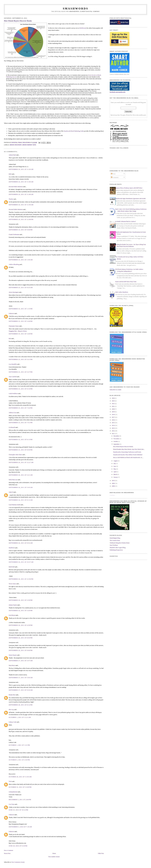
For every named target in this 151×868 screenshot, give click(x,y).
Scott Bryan (12, 615)
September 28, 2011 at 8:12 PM (21, 705)
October (116, 441)
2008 (113, 486)
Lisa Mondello (13, 364)
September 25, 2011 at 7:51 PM (21, 423)
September (117, 444)
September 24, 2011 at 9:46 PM (21, 230)
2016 (113, 420)
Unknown (11, 313)
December (116, 436)
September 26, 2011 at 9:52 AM (21, 543)
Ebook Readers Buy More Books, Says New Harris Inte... (129, 449)
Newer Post (7, 853)
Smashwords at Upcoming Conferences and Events (127, 452)
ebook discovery (16, 145)
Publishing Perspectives (116, 550)
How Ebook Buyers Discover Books (123, 447)
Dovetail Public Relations (16, 187)
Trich (10, 781)
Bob (10, 338)
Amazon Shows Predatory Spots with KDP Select (129, 188)
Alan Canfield (13, 377)
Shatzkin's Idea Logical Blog (118, 548)
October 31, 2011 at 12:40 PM (20, 787)
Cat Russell (12, 427)
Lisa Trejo (11, 804)
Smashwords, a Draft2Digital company (84, 11)
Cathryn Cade (12, 722)
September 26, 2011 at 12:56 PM (21, 579)
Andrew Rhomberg (14, 264)
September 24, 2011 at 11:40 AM (21, 182)
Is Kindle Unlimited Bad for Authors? (126, 221)
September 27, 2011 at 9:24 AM (21, 690)
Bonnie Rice (12, 695)
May (115, 469)
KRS (10, 174)
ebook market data (29, 145)
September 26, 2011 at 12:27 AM (21, 462)
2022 (113, 404)
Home (54, 853)
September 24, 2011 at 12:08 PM (21, 219)
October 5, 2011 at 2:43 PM (19, 760)
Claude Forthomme (14, 234)
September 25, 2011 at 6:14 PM (21, 389)
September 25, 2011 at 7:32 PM (21, 408)
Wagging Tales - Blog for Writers (18, 331)
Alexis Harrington (14, 292)
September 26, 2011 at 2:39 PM (21, 600)
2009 (113, 483)
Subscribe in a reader (116, 390)
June (115, 466)
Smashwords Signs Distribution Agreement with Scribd (130, 199)
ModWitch (12, 548)
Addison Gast (12, 413)
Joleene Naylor (13, 605)
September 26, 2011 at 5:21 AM (21, 475)
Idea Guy (11, 710)
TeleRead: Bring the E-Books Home (120, 543)
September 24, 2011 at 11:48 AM (21, 194)
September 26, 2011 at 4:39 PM (21, 625)
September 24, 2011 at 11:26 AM (21, 169)
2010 (113, 481)
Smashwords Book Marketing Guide (74, 131)
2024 (113, 398)
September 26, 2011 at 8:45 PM (21, 638)
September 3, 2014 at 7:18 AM (20, 827)
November (117, 439)
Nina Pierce (12, 665)
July (115, 463)
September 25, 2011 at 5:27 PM (21, 372)
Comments (115, 177)
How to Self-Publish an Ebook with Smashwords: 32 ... (128, 457)
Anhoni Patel (12, 155)
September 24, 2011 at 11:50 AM (21, 205)
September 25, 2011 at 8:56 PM (21, 450)
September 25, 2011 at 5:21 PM (21, 359)
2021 (113, 406)
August (116, 461)
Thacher (11, 199)
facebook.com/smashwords (118, 92)
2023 (113, 401)
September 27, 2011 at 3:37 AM (21, 661)
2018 (113, 414)
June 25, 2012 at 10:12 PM (18, 810)
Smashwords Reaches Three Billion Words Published (128, 455)
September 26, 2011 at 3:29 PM (21, 611)
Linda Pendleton (13, 394)
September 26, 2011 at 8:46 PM (21, 650)
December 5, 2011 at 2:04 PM (20, 800)
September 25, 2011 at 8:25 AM (21, 287)
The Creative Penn (115, 540)
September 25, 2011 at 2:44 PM (21, 321)
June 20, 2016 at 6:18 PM (18, 846)
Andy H (11, 492)
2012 (113, 431)
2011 (113, 434)
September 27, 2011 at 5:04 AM (21, 678)
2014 (113, 425)
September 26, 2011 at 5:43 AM (21, 487)
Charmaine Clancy (14, 326)
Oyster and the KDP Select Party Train (126, 282)
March (115, 474)
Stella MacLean (13, 480)
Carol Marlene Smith (14, 505)
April (115, 472)
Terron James (12, 584)
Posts (113, 174)
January (116, 477)
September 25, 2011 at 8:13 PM (21, 440)
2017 (113, 417)
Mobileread (83, 28)
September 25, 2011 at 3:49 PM (21, 334)
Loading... (113, 495)
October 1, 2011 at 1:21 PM (19, 745)
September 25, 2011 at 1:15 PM (21, 309)
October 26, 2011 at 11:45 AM (20, 777)
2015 (113, 423)
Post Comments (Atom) (18, 862)
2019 (113, 412)
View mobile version (54, 857)
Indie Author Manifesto (122, 292)
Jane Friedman (114, 545)
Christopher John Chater (15, 455)
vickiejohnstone (13, 792)
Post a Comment (8, 850)
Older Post (101, 853)
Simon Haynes (13, 655)
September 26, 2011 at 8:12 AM (21, 500)
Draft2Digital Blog (115, 538)
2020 (113, 409)
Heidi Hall (12, 567)
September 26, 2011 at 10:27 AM (21, 562)
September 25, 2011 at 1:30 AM (21, 260)
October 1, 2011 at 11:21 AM (20, 717)
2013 (113, 428)
